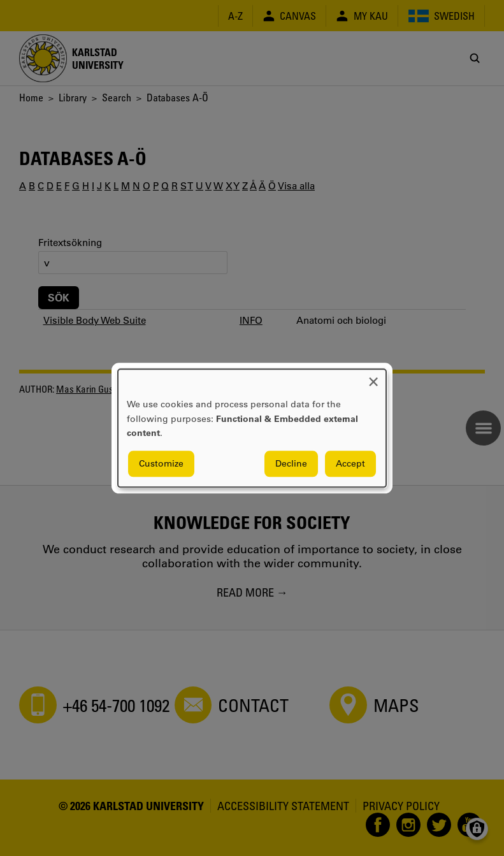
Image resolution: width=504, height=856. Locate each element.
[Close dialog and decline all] (373, 377)
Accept (350, 463)
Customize (161, 463)
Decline (291, 463)
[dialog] (252, 428)
